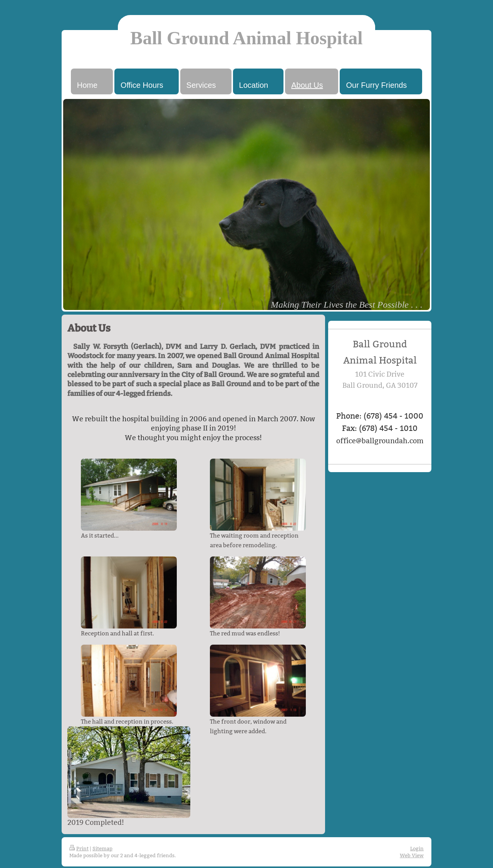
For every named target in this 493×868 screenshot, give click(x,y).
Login (417, 848)
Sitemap (102, 848)
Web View (412, 855)
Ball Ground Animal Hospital (246, 38)
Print (79, 848)
